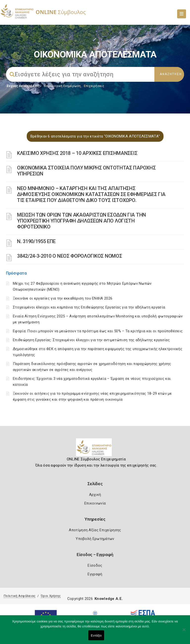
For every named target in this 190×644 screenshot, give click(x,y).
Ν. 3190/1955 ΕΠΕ (36, 241)
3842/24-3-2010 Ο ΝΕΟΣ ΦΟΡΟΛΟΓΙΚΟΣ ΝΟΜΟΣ (70, 256)
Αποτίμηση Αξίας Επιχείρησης (95, 530)
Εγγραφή (95, 574)
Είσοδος (95, 565)
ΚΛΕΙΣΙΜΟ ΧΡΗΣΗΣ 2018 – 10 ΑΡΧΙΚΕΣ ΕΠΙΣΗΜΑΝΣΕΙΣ (77, 153)
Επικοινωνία (95, 503)
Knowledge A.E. (109, 599)
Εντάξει (96, 635)
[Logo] (95, 449)
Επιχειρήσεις (94, 86)
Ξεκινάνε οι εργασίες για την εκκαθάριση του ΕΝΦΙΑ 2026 (63, 298)
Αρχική (95, 495)
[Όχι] (184, 632)
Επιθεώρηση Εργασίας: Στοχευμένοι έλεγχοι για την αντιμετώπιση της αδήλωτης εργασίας (91, 340)
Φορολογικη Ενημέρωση (62, 86)
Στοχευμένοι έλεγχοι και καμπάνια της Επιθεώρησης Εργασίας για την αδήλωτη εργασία (89, 307)
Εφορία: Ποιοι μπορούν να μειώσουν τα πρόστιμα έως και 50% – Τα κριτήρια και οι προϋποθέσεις (98, 331)
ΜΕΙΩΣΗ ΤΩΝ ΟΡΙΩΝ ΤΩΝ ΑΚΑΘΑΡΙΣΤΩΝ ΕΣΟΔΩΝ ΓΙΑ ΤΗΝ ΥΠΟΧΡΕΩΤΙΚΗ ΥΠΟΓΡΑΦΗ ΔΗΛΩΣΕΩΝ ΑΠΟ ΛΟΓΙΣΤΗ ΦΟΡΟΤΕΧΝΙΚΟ (82, 221)
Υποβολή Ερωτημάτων (95, 539)
